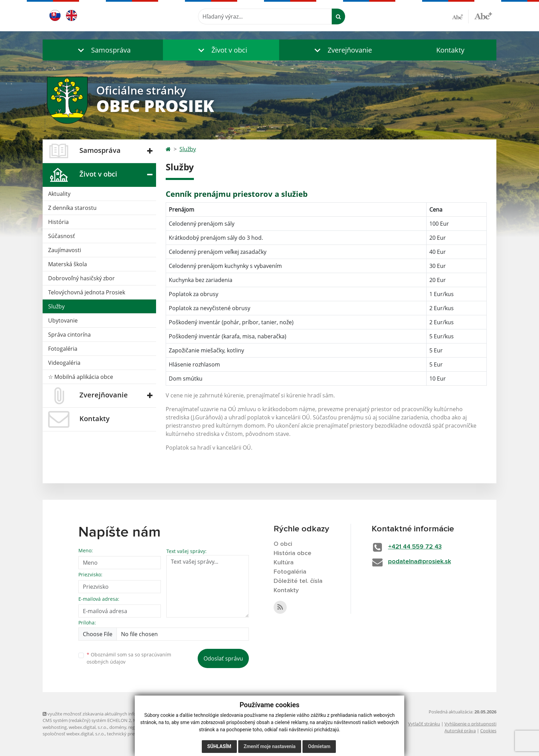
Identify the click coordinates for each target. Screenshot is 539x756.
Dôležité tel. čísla (298, 581)
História (58, 222)
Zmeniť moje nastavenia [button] (270, 746)
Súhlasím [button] (219, 746)
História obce (293, 553)
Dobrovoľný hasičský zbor (81, 278)
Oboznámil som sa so (129, 658)
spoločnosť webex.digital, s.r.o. (74, 734)
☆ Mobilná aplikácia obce (81, 377)
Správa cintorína (69, 335)
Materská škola (68, 264)
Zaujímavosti (65, 250)
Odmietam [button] (319, 746)
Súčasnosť (62, 236)
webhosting (55, 727)
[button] (103, 50)
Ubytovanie (63, 320)
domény (118, 727)
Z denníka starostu (72, 208)
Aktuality (59, 194)
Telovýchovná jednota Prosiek (87, 292)
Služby (56, 306)
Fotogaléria (63, 349)
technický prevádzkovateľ (133, 734)
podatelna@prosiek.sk (420, 562)
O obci (283, 544)
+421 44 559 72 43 (415, 547)
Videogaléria (64, 363)
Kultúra (284, 563)
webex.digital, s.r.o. (88, 727)
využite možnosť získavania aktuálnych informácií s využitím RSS (111, 714)
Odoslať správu (223, 658)
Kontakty (450, 50)
